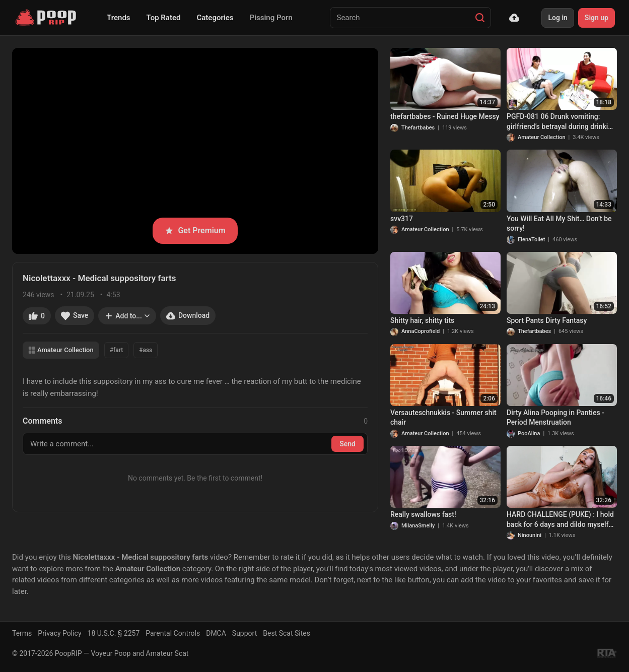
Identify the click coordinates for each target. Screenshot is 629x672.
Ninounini (530, 535)
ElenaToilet (531, 240)
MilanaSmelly (418, 526)
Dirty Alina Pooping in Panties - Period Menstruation (555, 418)
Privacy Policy (59, 633)
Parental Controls (173, 633)
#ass (146, 350)
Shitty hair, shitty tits (422, 320)
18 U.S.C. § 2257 (114, 633)
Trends (119, 18)
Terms (22, 633)
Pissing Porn (271, 18)
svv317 (402, 219)
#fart (116, 350)
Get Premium (195, 230)
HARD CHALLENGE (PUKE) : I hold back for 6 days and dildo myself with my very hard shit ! (560, 520)
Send (347, 444)
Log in (557, 18)
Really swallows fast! (423, 514)
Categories (215, 18)
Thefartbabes (418, 128)
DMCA (216, 633)
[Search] (480, 18)
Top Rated (164, 18)
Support (244, 633)
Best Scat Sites (287, 633)
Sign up (597, 18)
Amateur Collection (61, 350)
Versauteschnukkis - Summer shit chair (443, 418)
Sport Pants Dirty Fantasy (547, 320)
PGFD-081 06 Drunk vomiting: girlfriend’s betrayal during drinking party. (561, 122)
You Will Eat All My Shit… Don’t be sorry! (559, 224)
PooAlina (529, 433)
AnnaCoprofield (421, 331)
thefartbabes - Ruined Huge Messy (445, 116)
